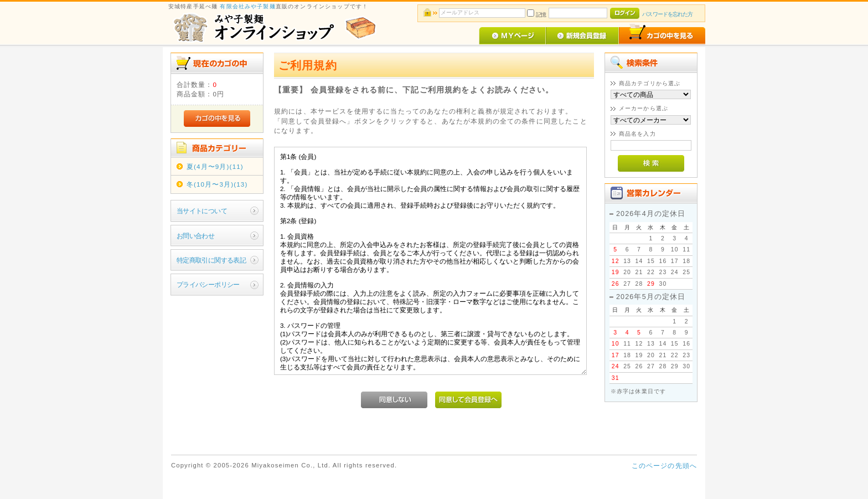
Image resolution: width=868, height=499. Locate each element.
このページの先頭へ (664, 465)
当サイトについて (202, 211)
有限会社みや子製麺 (247, 6)
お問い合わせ (196, 236)
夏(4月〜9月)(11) (215, 166)
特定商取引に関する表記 (211, 260)
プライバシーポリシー (208, 284)
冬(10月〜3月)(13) (217, 184)
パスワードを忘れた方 (667, 14)
